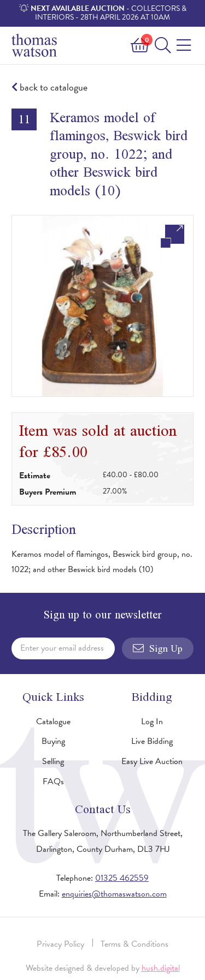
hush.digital (161, 968)
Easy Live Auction (152, 761)
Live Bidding (152, 741)
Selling (53, 761)
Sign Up (158, 648)
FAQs (53, 781)
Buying (53, 741)
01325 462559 (122, 878)
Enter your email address (62, 648)
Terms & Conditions (134, 944)
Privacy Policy (60, 944)
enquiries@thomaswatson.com (114, 894)
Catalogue (53, 722)
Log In (152, 722)
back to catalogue (49, 88)
